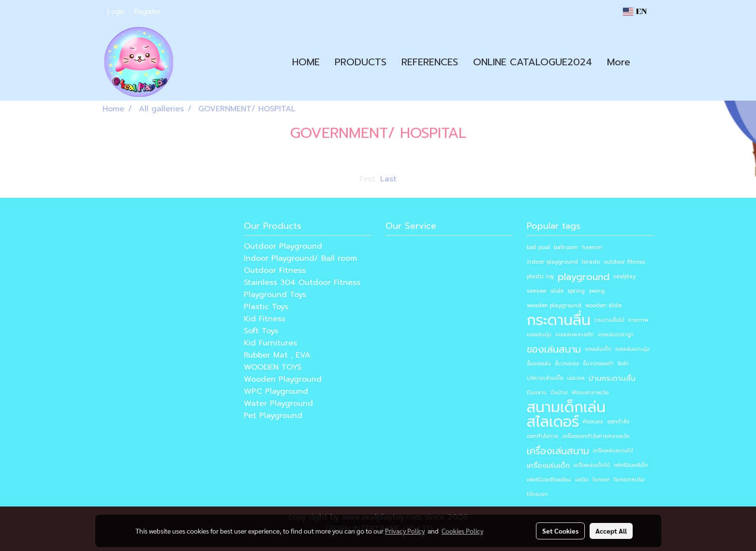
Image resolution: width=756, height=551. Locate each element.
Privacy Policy (405, 531)
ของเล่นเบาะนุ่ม (632, 349)
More (619, 62)
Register (148, 12)
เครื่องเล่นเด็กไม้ (592, 465)
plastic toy (540, 276)
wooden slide (603, 305)
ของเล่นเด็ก (598, 349)
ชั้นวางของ (567, 364)
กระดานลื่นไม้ (609, 320)
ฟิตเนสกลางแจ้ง (590, 393)
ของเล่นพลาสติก (575, 335)
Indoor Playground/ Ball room (300, 258)
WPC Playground (276, 391)
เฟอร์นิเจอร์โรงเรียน (549, 480)
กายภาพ (638, 320)
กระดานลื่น (559, 320)
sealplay (624, 276)
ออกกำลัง (618, 422)
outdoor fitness (624, 262)
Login (116, 12)
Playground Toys (275, 295)
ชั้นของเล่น (539, 364)
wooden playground (554, 305)
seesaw (537, 291)
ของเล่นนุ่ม (539, 335)
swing (597, 291)
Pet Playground (273, 416)
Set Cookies (560, 531)
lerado (591, 262)
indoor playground (552, 262)
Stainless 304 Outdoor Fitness (302, 283)
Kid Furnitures (270, 343)
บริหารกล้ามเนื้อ (545, 378)
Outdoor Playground (283, 246)
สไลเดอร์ (553, 422)
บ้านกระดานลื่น (612, 378)
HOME (306, 62)
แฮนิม (582, 480)
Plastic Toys (266, 307)
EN (635, 11)
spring (576, 291)
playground (584, 277)
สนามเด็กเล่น (566, 407)
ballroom (566, 247)
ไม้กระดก (537, 494)
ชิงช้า (623, 364)
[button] (646, 62)
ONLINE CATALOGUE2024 (533, 62)
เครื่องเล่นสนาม (558, 451)
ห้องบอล (593, 422)
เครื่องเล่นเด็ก (548, 465)
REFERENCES (430, 62)
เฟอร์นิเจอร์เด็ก (631, 465)
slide (557, 291)
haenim (592, 247)
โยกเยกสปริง (629, 480)
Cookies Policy (462, 531)
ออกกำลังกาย (543, 436)
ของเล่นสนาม (554, 349)
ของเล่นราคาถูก (616, 335)
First (367, 179)
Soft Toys (261, 331)
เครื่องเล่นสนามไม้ (613, 451)
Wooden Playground (283, 379)
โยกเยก (601, 480)
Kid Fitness (265, 319)
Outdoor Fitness (275, 270)
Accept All (611, 531)
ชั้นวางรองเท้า (598, 364)
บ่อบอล (576, 378)
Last (388, 179)
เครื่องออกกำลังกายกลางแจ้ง (596, 436)
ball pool (538, 247)
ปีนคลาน (537, 393)
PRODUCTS (361, 62)
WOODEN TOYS (273, 367)
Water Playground (278, 403)
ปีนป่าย (559, 393)
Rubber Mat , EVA (277, 355)
